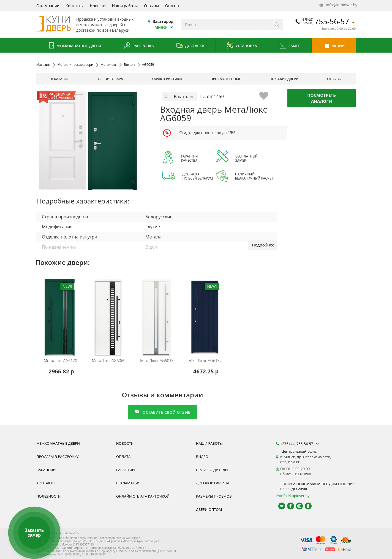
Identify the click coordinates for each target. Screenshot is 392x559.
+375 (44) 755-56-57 (300, 444)
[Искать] (277, 25)
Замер (290, 46)
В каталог (60, 79)
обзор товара (110, 79)
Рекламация (128, 483)
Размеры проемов (214, 496)
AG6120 (60, 361)
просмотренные (226, 79)
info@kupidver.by (338, 5)
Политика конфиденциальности (58, 533)
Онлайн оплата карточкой (143, 496)
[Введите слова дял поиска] (226, 25)
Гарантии (126, 470)
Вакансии (46, 470)
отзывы (334, 79)
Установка (242, 46)
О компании (48, 6)
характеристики (167, 79)
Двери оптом (209, 509)
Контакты (75, 6)
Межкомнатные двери (74, 46)
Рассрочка (139, 46)
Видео (202, 457)
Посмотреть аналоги (322, 98)
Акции (334, 46)
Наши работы (125, 6)
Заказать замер (34, 533)
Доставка (190, 46)
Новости (98, 6)
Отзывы (151, 6)
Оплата (172, 6)
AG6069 (109, 361)
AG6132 (205, 361)
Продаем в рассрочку (58, 457)
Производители (212, 470)
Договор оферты (212, 483)
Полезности (48, 496)
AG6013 (157, 361)
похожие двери (284, 79)
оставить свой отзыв (163, 412)
